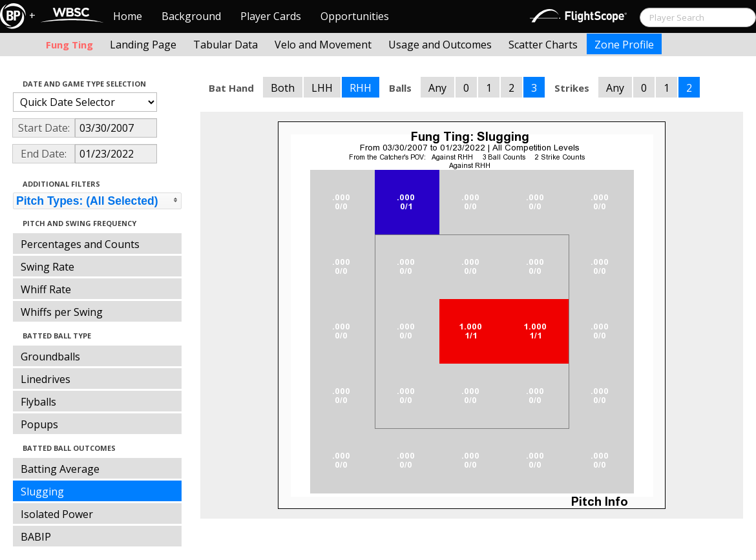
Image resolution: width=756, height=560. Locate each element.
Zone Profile (624, 45)
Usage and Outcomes (440, 45)
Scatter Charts (543, 45)
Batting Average (60, 469)
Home (128, 16)
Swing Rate (47, 267)
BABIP (36, 537)
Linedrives (46, 379)
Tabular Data (226, 45)
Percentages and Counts (80, 244)
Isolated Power (57, 514)
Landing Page (143, 45)
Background (191, 16)
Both (283, 88)
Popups (39, 424)
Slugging (42, 492)
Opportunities (355, 16)
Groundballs (50, 357)
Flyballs (38, 402)
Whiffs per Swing (62, 312)
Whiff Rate (46, 289)
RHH (361, 88)
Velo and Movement (323, 45)
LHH (322, 88)
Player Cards (271, 16)
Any (437, 88)
